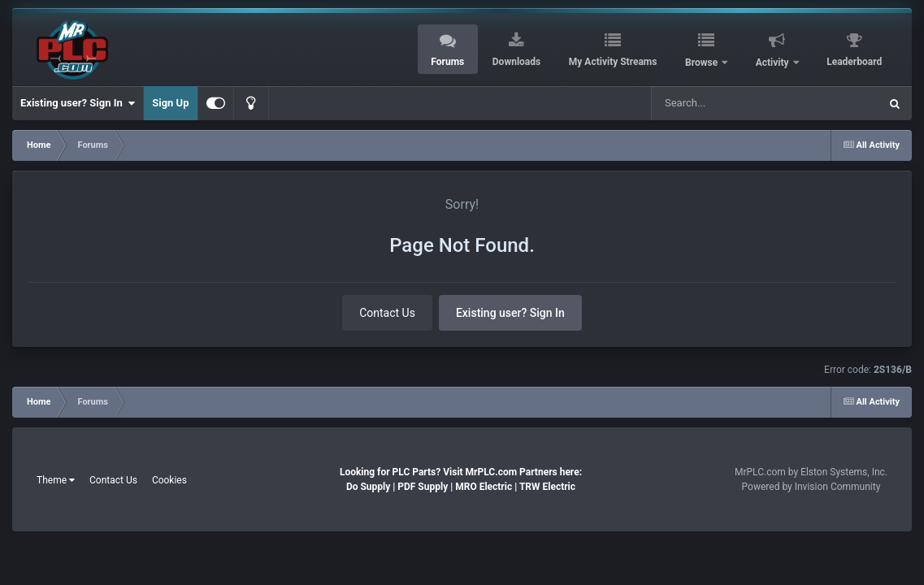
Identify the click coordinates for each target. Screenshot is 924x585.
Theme (56, 480)
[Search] (734, 103)
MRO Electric (484, 487)
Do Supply (368, 487)
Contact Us (387, 313)
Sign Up (170, 103)
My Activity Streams (613, 62)
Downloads (516, 62)
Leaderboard (854, 62)
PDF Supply (423, 487)
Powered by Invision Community (811, 487)
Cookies (169, 480)
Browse (703, 63)
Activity (774, 63)
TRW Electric (547, 487)
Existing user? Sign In (78, 103)
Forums (447, 62)
